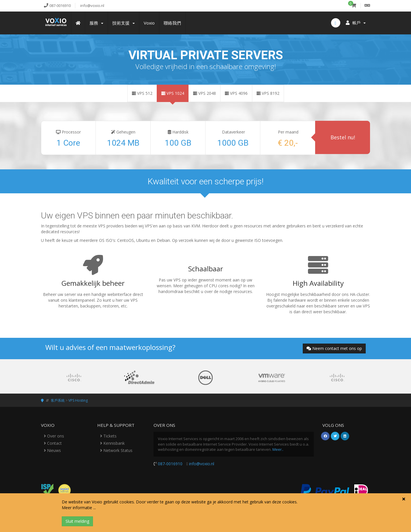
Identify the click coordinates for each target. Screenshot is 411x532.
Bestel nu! (343, 137)
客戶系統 (58, 400)
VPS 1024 (173, 93)
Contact (53, 443)
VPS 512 (142, 93)
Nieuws (52, 450)
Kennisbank (112, 443)
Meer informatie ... (79, 508)
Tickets (108, 436)
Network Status (116, 450)
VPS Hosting (78, 400)
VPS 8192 (268, 93)
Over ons (54, 436)
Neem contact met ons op (334, 348)
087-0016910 (170, 464)
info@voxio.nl (202, 464)
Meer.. (278, 449)
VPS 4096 (236, 93)
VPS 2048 (204, 93)
